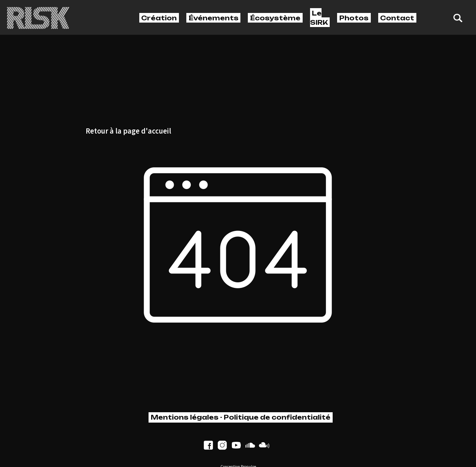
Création (159, 18)
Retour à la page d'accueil (128, 132)
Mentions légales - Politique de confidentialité (241, 417)
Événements (214, 18)
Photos (354, 18)
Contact (397, 18)
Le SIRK (319, 18)
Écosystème (275, 18)
